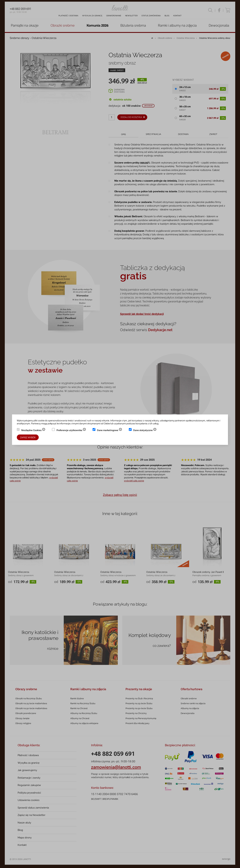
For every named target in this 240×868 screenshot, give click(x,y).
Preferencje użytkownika (71, 431)
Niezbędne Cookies (33, 431)
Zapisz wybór (28, 437)
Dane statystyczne (145, 431)
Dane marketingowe (110, 431)
